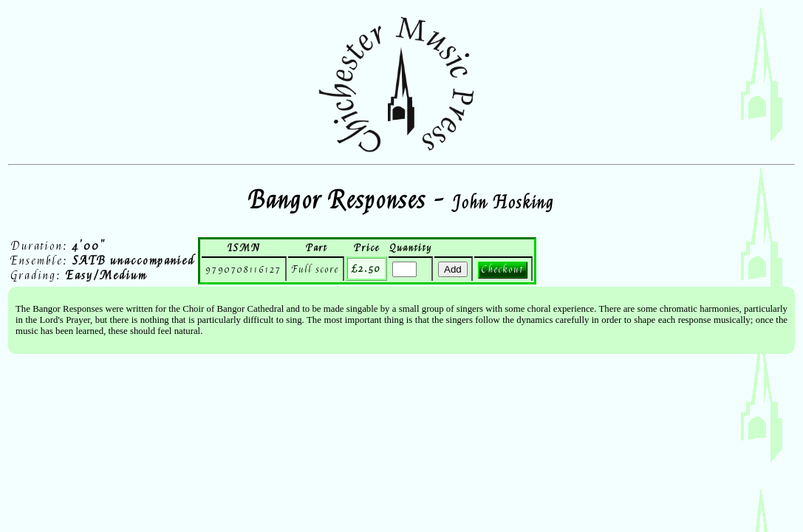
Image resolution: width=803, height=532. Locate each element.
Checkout (503, 269)
